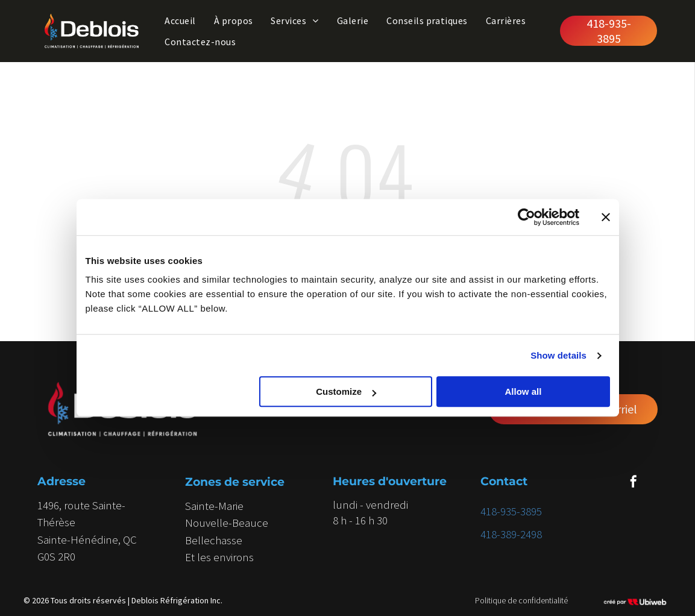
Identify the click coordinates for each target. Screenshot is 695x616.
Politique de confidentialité (521, 600)
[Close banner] (606, 217)
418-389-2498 (511, 534)
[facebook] (634, 483)
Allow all (524, 392)
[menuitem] (180, 20)
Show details (558, 355)
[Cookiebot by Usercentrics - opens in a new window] (527, 217)
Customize (346, 392)
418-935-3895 (511, 511)
